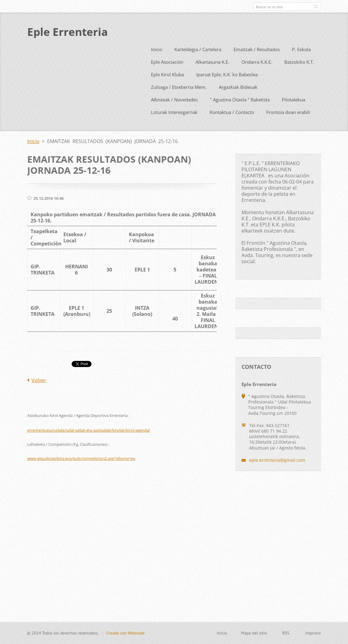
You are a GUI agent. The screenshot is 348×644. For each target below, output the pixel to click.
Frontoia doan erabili (288, 125)
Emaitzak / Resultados (257, 62)
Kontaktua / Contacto (232, 125)
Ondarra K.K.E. (257, 75)
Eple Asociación (167, 75)
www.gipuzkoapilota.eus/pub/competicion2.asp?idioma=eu (81, 471)
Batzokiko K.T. (299, 75)
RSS (286, 636)
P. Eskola (301, 62)
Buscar (316, 6)
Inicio (157, 62)
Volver (39, 393)
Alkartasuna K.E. (212, 75)
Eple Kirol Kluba (167, 87)
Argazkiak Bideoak (238, 100)
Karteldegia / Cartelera (198, 62)
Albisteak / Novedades (174, 112)
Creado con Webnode (125, 636)
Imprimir (313, 636)
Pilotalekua (294, 112)
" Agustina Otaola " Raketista (240, 112)
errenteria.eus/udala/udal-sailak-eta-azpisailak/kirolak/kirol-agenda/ (89, 443)
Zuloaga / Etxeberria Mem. (179, 100)
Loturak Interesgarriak (174, 125)
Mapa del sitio (254, 636)
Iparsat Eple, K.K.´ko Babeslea (227, 87)
